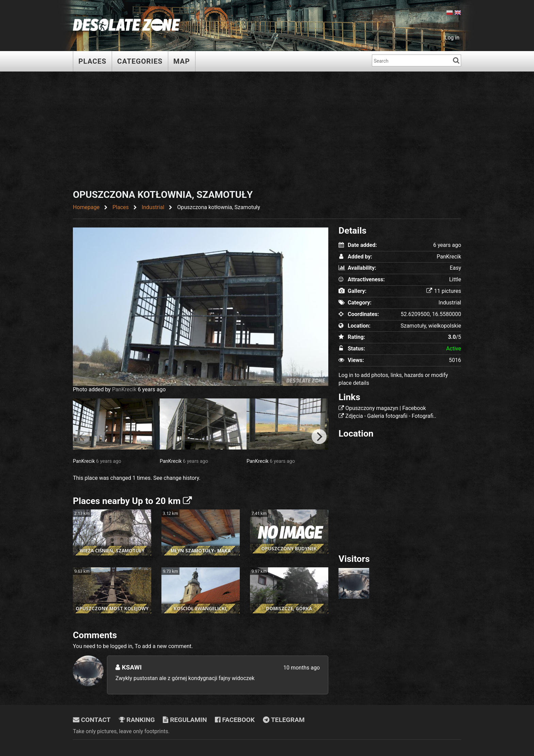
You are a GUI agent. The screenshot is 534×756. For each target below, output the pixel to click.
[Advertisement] (267, 131)
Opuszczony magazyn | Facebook (386, 408)
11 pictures (444, 291)
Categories (140, 61)
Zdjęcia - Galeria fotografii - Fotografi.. (391, 416)
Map (182, 61)
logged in (121, 646)
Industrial (450, 303)
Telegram (284, 720)
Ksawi (129, 667)
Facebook (235, 720)
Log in (452, 38)
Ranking (137, 720)
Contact (92, 720)
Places (92, 61)
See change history (176, 478)
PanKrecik (124, 389)
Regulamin (185, 720)
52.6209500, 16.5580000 (431, 314)
